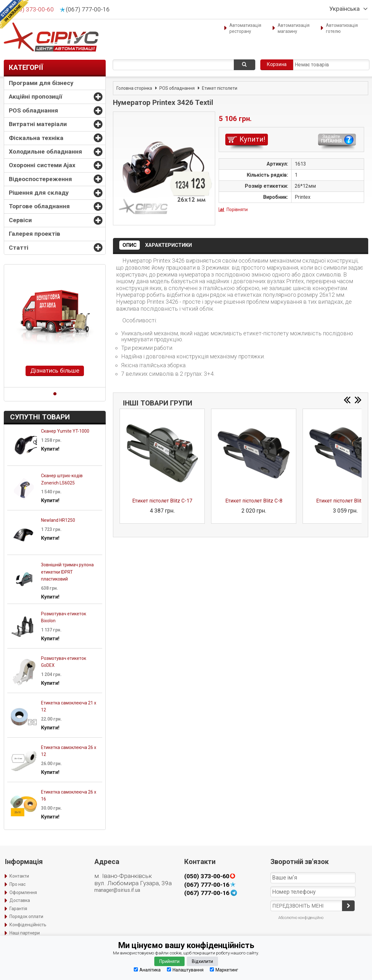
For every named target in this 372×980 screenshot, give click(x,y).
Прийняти (169, 961)
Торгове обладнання (39, 206)
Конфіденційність (28, 925)
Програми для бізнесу (41, 83)
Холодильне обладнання (45, 152)
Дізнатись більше (55, 371)
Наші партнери (25, 933)
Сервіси (20, 220)
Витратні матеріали (38, 124)
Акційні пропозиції (35, 97)
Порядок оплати (26, 916)
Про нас (18, 884)
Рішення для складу (39, 193)
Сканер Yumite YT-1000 (65, 431)
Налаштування (185, 970)
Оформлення (23, 892)
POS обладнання (33, 110)
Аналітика (147, 970)
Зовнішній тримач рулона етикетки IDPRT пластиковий (67, 572)
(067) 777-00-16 (88, 9)
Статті (19, 248)
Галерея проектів (35, 234)
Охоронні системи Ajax (42, 165)
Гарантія (18, 909)
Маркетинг (224, 970)
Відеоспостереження (40, 179)
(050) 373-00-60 (32, 9)
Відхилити (202, 961)
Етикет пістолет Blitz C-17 (162, 501)
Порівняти (237, 210)
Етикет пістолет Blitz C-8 (254, 501)
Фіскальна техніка (36, 138)
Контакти (19, 876)
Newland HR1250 (58, 520)
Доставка (20, 900)
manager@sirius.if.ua (117, 890)
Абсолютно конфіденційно (301, 918)
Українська (345, 9)
